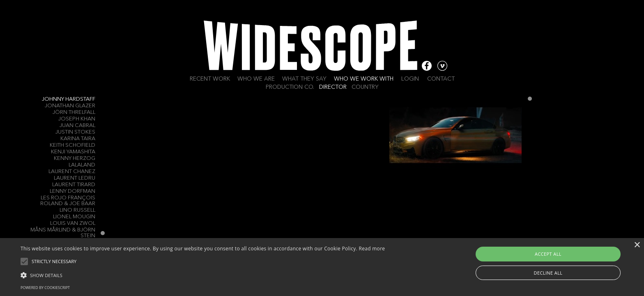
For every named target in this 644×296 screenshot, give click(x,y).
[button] (203, 275)
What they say (304, 79)
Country (365, 87)
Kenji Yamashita (73, 152)
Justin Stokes (75, 132)
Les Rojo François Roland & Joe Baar (68, 201)
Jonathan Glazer (70, 106)
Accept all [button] (548, 254)
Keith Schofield (72, 145)
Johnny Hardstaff (69, 99)
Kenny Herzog (75, 158)
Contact (441, 79)
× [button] (637, 245)
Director (333, 87)
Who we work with (364, 79)
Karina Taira (78, 139)
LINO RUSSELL (77, 210)
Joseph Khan (77, 119)
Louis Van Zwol (73, 223)
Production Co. (290, 87)
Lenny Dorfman (72, 191)
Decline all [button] (548, 273)
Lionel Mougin (74, 217)
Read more (372, 249)
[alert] (322, 267)
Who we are (256, 79)
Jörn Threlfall (74, 112)
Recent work (210, 79)
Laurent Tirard (74, 185)
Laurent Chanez (72, 172)
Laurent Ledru (75, 178)
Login (410, 79)
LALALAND (82, 165)
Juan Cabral (77, 126)
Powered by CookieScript (45, 288)
